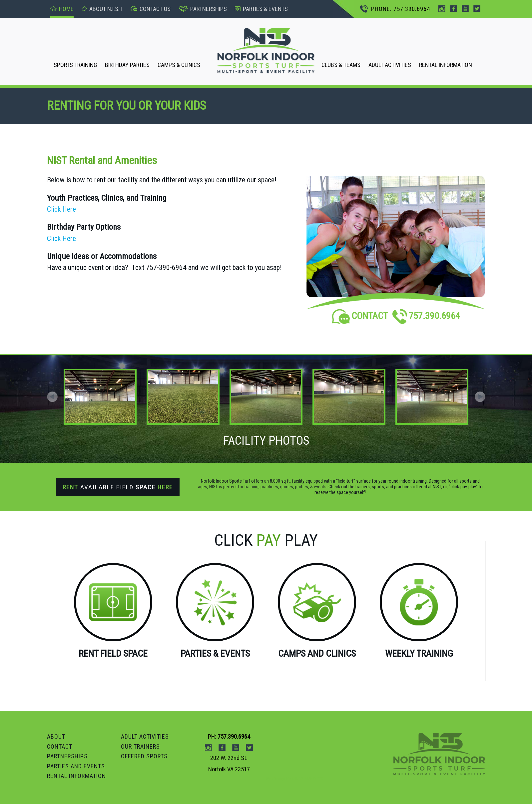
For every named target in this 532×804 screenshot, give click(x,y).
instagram (442, 9)
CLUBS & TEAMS (341, 65)
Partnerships (203, 9)
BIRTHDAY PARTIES (127, 65)
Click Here (61, 209)
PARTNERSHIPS (67, 756)
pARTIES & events (261, 9)
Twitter (477, 9)
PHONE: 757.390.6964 (395, 9)
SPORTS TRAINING (75, 65)
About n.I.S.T (102, 9)
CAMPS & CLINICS (179, 65)
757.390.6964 (426, 316)
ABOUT (56, 736)
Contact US (151, 9)
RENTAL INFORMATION (446, 65)
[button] (480, 397)
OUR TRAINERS (140, 746)
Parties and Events (76, 766)
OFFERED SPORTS (144, 756)
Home (62, 9)
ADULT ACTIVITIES (390, 65)
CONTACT (360, 316)
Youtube (465, 9)
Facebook (454, 9)
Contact (60, 746)
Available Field (118, 487)
